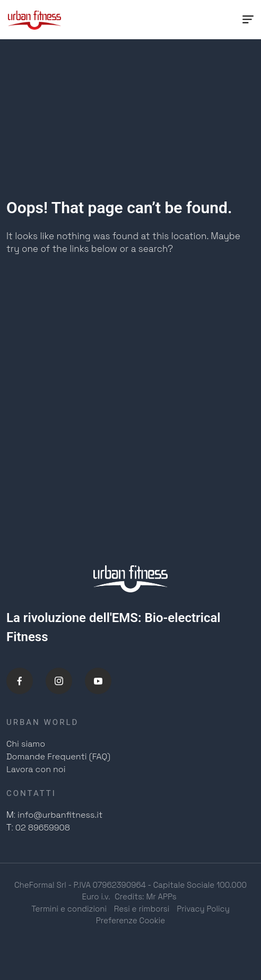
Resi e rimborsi (142, 909)
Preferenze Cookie (131, 920)
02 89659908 (43, 828)
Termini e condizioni (69, 909)
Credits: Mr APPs (146, 896)
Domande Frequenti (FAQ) (58, 756)
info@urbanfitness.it (60, 815)
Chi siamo (26, 744)
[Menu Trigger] (248, 20)
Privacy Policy (203, 909)
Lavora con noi (36, 769)
